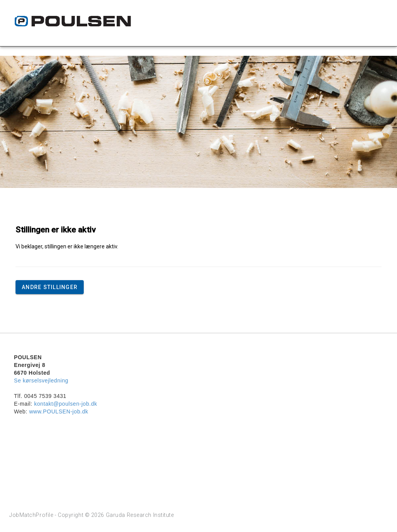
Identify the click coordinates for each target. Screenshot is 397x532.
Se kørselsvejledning (41, 380)
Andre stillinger (50, 287)
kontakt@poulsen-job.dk (66, 404)
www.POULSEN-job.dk (59, 411)
